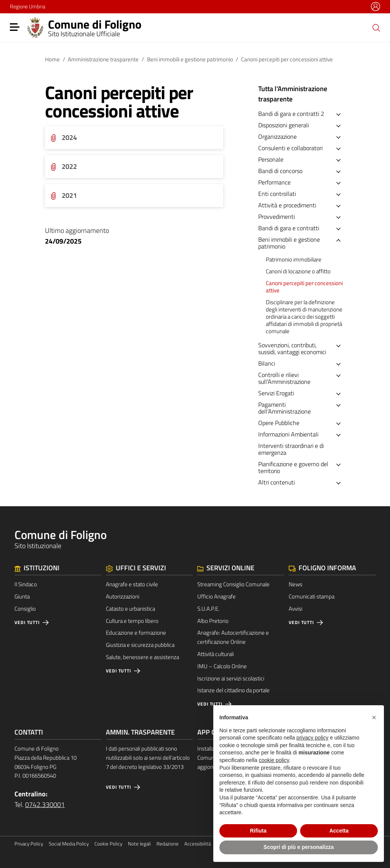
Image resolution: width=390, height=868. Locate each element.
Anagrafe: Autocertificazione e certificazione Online (233, 637)
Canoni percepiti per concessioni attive (304, 287)
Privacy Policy (29, 844)
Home (52, 59)
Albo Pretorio (213, 621)
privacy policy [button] (312, 738)
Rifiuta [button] (258, 831)
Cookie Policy (108, 844)
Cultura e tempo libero (132, 621)
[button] (374, 717)
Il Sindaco (26, 584)
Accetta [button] (339, 831)
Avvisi (296, 609)
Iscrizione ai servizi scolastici (231, 678)
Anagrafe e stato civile (132, 584)
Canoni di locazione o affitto (298, 271)
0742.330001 (45, 805)
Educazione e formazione (136, 633)
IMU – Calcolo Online (222, 666)
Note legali (139, 844)
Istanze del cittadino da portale (233, 690)
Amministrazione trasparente (103, 59)
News (296, 584)
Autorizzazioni (123, 596)
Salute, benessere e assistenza (142, 657)
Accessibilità (197, 844)
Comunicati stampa (312, 596)
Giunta (22, 596)
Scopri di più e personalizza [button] (299, 847)
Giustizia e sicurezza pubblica (140, 645)
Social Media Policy (69, 844)
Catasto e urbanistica (130, 609)
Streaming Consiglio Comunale (233, 584)
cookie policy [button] (274, 760)
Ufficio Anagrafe (217, 596)
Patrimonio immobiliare (294, 259)
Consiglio (25, 609)
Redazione (168, 844)
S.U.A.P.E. (208, 609)
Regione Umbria (28, 6)
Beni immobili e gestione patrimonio (190, 59)
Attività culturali (216, 654)
